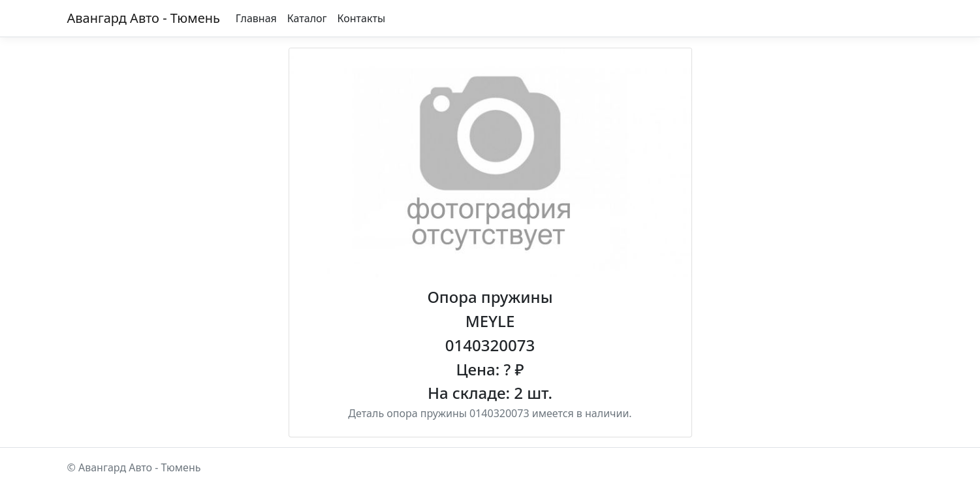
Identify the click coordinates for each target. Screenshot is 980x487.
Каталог (307, 18)
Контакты (361, 18)
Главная (256, 18)
